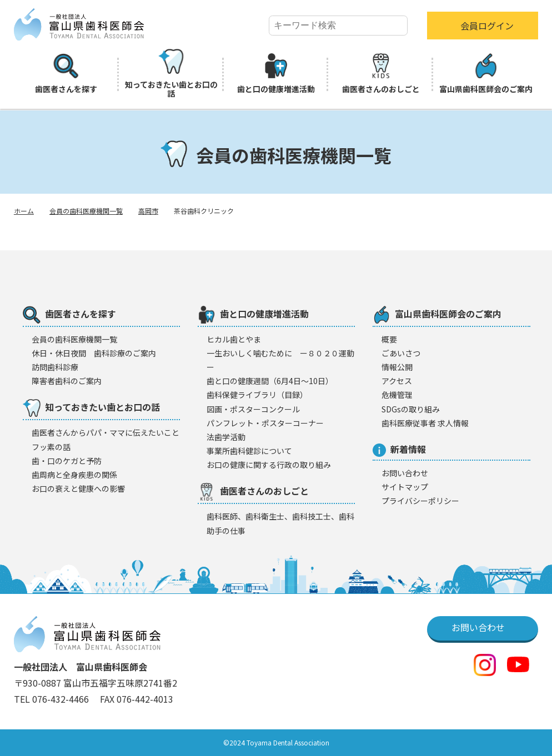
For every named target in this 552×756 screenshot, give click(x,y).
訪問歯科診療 (55, 367)
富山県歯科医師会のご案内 (486, 74)
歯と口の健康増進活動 (276, 74)
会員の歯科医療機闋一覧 (74, 339)
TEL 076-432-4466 (52, 699)
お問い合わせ (405, 473)
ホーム (24, 211)
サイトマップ (405, 487)
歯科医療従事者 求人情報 (425, 423)
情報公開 (397, 367)
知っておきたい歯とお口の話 (171, 74)
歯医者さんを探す (66, 74)
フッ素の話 (51, 447)
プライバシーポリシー (420, 501)
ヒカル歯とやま (234, 339)
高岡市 (148, 211)
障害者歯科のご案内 (67, 381)
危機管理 (397, 395)
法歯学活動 (226, 437)
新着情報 (399, 450)
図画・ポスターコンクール (253, 409)
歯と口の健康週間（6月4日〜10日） (270, 381)
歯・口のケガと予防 (67, 461)
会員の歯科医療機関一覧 (86, 211)
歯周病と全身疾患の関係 (74, 475)
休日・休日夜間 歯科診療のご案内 (94, 353)
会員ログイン (487, 26)
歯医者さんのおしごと (381, 74)
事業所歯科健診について (249, 451)
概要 (389, 339)
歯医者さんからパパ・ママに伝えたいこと (106, 432)
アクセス (397, 381)
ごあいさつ (401, 353)
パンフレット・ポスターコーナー (265, 423)
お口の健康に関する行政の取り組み (269, 465)
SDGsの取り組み (411, 409)
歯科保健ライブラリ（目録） (257, 395)
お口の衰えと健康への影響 (78, 488)
